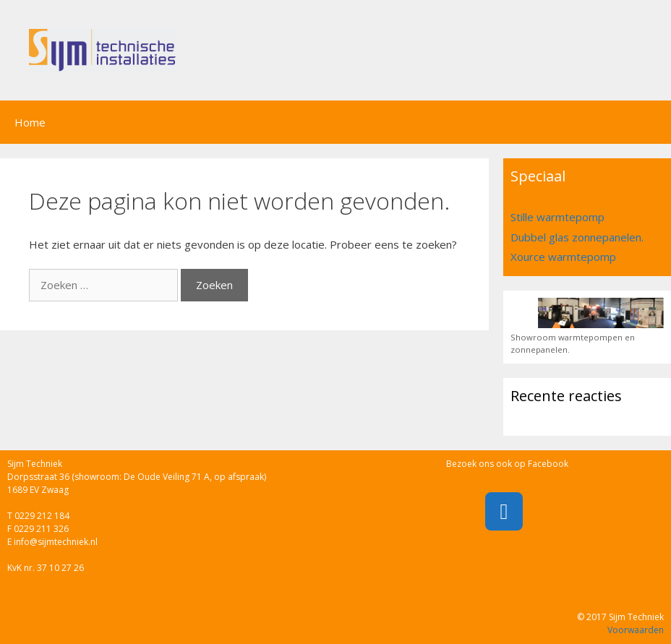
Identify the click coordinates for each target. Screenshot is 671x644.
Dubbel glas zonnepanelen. (577, 237)
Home (30, 122)
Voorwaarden (636, 630)
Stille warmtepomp (557, 217)
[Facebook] (504, 511)
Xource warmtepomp (563, 257)
